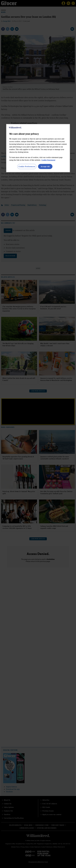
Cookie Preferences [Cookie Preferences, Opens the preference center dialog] (27, 166)
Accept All (45, 166)
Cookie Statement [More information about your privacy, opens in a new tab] (48, 160)
